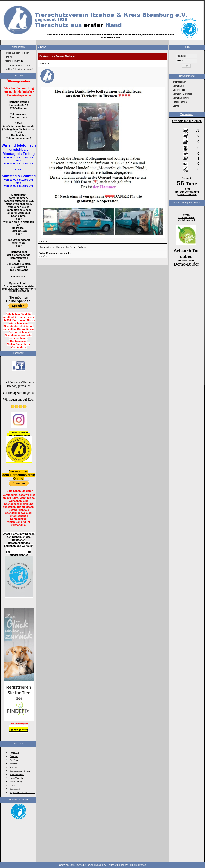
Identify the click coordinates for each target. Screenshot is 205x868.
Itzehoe (27, 435)
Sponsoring (15, 789)
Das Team (14, 760)
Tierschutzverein (15, 435)
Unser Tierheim (17, 778)
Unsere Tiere (179, 90)
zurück (43, 241)
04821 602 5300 (19, 231)
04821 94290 (22, 117)
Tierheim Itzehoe (137, 865)
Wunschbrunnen (17, 774)
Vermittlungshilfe (181, 98)
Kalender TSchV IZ (14, 61)
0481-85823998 (18, 267)
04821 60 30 (18, 243)
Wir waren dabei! (186, 260)
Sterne (176, 106)
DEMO (186, 215)
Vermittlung (178, 86)
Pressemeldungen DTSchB (18, 65)
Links (12, 785)
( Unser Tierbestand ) (187, 194)
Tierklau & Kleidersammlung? (19, 69)
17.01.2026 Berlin (186, 217)
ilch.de (90, 865)
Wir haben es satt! (186, 220)
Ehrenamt (14, 764)
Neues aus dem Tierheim (17, 53)
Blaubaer (112, 865)
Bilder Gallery (16, 782)
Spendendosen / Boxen (20, 771)
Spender (13, 767)
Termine (9, 57)
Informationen (179, 82)
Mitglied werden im (19, 433)
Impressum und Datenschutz (22, 792)
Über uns (14, 756)
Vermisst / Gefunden (183, 94)
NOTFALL (15, 753)
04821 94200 (21, 114)
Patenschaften (180, 102)
